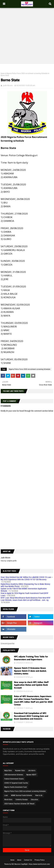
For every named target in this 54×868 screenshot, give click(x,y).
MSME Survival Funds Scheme (22, 795)
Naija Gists (8, 771)
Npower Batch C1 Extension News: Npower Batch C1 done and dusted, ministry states (30, 671)
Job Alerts (32, 771)
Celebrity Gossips (22, 800)
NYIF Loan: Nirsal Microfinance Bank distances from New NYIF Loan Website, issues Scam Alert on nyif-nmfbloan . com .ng (26, 599)
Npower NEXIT (31, 775)
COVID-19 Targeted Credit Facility (16, 783)
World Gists (8, 800)
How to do (39, 795)
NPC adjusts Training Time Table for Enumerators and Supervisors (31, 658)
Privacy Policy (40, 860)
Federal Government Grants (14, 779)
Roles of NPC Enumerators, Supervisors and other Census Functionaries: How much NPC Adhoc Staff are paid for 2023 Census (33, 701)
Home (3, 73)
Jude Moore (8, 85)
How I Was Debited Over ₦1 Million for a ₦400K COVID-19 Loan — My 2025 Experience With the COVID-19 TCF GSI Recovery (27, 578)
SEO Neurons (16, 864)
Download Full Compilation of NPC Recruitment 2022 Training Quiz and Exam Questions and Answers (31, 716)
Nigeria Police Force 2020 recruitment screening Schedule (27, 73)
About (19, 860)
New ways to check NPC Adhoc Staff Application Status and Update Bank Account (31, 685)
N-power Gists (20, 771)
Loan (6, 795)
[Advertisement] (27, 34)
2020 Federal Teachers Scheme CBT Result (19, 804)
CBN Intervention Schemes (14, 775)
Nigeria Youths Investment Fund (15, 787)
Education (34, 800)
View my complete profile (9, 561)
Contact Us (28, 860)
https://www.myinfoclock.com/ (39, 864)
